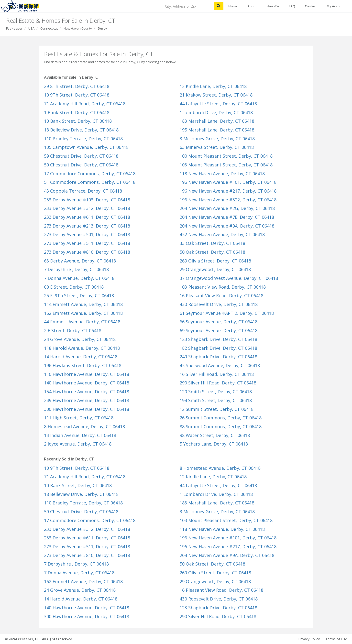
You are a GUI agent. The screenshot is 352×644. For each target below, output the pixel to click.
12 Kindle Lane (213, 86)
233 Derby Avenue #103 (87, 200)
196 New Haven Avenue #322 (228, 200)
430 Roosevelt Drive (219, 304)
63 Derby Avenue (80, 261)
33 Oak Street (212, 243)
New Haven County (78, 28)
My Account (336, 6)
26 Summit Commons (221, 418)
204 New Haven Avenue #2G (227, 208)
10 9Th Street (77, 95)
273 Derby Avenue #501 (87, 234)
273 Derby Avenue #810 (87, 252)
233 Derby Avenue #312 (87, 208)
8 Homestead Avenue (84, 426)
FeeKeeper (14, 28)
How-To (273, 6)
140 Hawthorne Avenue (87, 383)
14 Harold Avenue (81, 357)
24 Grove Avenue (80, 339)
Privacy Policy (309, 639)
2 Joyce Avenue (78, 444)
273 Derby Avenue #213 (87, 226)
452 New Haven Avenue (222, 234)
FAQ (292, 6)
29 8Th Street (77, 86)
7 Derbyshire (76, 269)
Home (233, 6)
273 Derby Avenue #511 (87, 243)
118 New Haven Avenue (222, 174)
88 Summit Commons (221, 426)
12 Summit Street (217, 409)
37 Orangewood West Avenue (229, 278)
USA (31, 28)
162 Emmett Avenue (83, 313)
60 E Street (74, 287)
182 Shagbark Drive (218, 348)
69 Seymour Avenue (219, 330)
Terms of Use (336, 639)
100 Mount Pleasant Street (226, 156)
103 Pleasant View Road (223, 287)
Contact (311, 6)
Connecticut (49, 28)
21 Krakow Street (216, 95)
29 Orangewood (215, 269)
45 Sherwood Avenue (220, 365)
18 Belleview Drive (81, 130)
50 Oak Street (212, 252)
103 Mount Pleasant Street (226, 165)
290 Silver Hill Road (218, 383)
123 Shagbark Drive (218, 339)
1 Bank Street (77, 112)
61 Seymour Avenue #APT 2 (227, 313)
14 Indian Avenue (80, 435)
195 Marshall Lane (217, 130)
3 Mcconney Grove (217, 139)
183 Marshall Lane (217, 121)
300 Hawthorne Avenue (87, 409)
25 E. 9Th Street (79, 295)
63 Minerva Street (217, 147)
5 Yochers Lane (214, 444)
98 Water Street (215, 435)
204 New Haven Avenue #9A (227, 226)
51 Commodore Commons (90, 182)
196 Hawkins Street (83, 365)
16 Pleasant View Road (221, 295)
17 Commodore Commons (90, 174)
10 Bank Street (78, 121)
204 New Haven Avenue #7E (227, 217)
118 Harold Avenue (82, 348)
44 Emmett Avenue (82, 322)
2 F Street (73, 330)
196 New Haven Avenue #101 (228, 182)
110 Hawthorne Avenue (87, 374)
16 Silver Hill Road (217, 374)
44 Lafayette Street (218, 104)
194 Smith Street (216, 400)
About (252, 6)
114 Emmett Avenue (83, 304)
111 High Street (79, 418)
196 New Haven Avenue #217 (228, 191)
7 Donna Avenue (79, 278)
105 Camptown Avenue (86, 147)
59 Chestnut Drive (81, 156)
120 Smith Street (216, 392)
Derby (102, 28)
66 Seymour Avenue (219, 322)
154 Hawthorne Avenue (87, 392)
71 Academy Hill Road (85, 104)
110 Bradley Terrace (83, 139)
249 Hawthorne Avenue (87, 400)
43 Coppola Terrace (83, 191)
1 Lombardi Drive (216, 112)
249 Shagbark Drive (218, 357)
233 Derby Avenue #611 (87, 217)
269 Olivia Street (215, 261)
